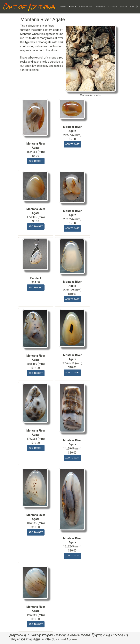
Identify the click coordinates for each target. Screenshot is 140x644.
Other (124, 7)
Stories (113, 7)
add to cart (36, 161)
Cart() (134, 7)
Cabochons (86, 7)
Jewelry (100, 7)
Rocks (73, 7)
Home (63, 7)
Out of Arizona (29, 7)
